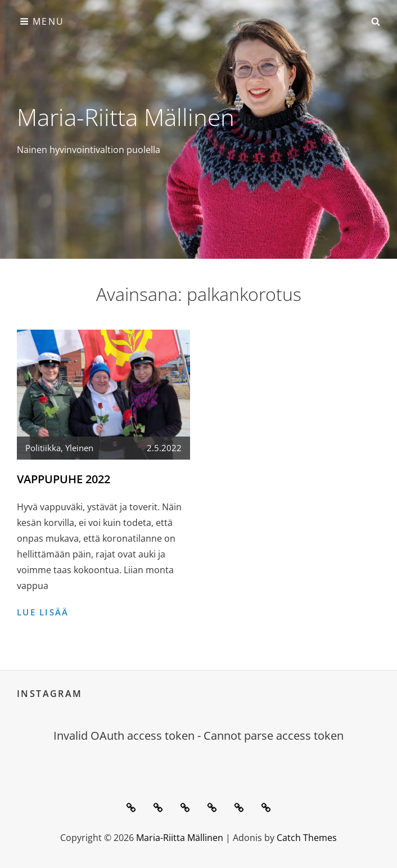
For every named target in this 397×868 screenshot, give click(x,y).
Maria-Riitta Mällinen (126, 117)
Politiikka (43, 448)
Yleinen (79, 448)
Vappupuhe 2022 (64, 479)
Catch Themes (307, 838)
